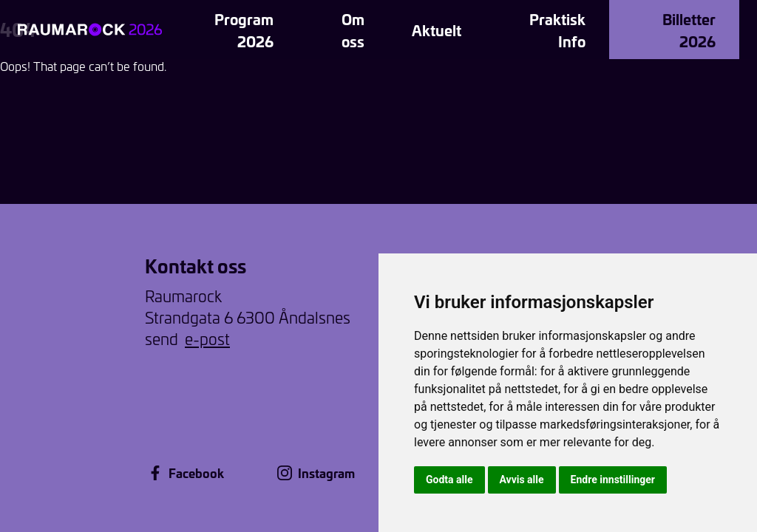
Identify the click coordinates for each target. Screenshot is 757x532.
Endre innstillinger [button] (613, 480)
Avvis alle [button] (522, 480)
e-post (207, 339)
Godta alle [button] (449, 480)
